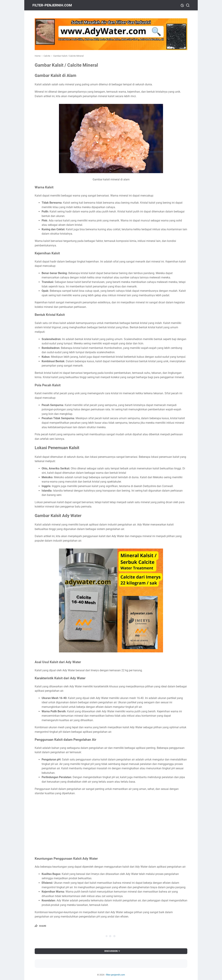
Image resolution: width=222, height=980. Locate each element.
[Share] (40, 926)
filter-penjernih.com (54, 5)
